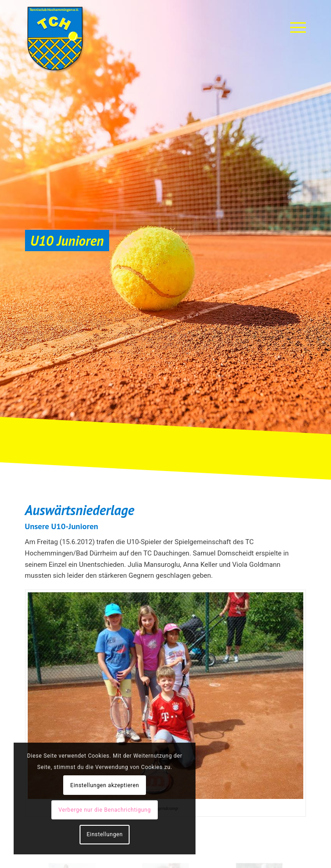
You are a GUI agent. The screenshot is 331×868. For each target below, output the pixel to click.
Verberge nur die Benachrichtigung (105, 810)
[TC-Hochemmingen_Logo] (138, 39)
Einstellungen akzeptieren (105, 785)
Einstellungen (104, 834)
